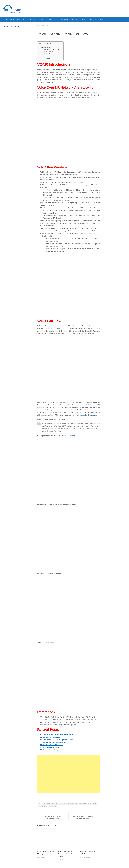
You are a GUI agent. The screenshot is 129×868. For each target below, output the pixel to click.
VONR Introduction (46, 47)
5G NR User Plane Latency (50, 750)
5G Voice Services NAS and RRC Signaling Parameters (45, 854)
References (46, 56)
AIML (19, 20)
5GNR (41, 20)
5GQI (57, 803)
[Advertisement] (69, 774)
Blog (101, 20)
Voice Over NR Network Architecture (54, 49)
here (74, 435)
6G (24, 20)
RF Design (49, 20)
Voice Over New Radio (72, 803)
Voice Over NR (83, 803)
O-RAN (83, 20)
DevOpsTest (64, 20)
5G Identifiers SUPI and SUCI (51, 737)
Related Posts (47, 58)
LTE (35, 20)
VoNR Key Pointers (49, 51)
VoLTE (90, 803)
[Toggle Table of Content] (62, 44)
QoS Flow (62, 803)
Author (42, 39)
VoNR (95, 803)
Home (12, 20)
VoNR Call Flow (48, 54)
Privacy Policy (93, 20)
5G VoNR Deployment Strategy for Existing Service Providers (65, 854)
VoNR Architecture (42, 806)
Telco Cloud (74, 20)
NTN (29, 20)
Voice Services (43, 25)
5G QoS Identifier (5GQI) (48, 803)
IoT (56, 20)
